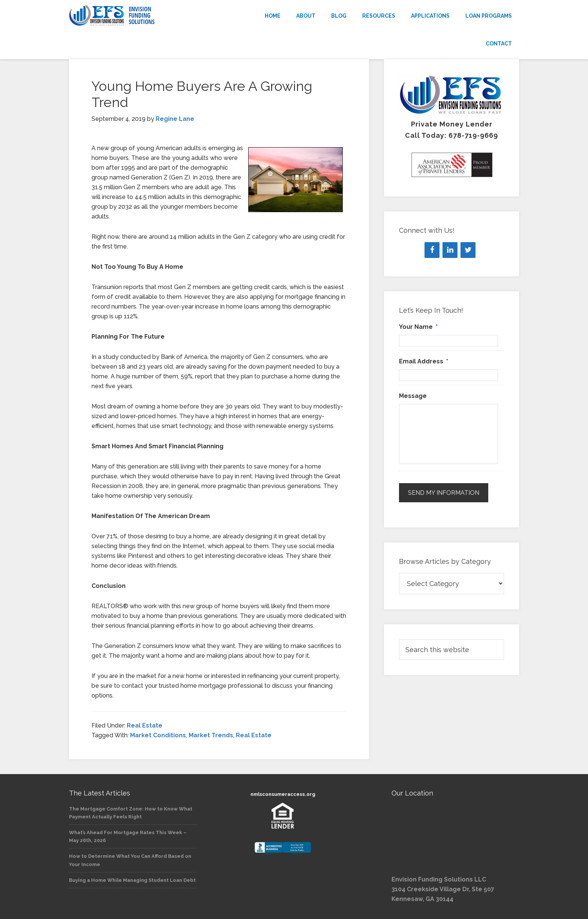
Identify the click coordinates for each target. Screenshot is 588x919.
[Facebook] (432, 250)
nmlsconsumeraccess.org (283, 794)
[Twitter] (468, 250)
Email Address (424, 361)
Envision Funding (136, 16)
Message (413, 396)
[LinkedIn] (450, 250)
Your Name (418, 327)
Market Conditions (158, 735)
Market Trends (211, 735)
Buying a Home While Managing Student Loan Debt (132, 880)
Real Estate (145, 725)
